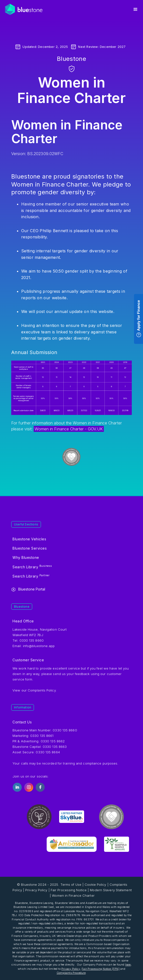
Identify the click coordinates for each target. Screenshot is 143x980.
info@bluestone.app (39, 646)
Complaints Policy (42, 690)
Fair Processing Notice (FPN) (101, 969)
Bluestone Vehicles (29, 539)
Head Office (23, 621)
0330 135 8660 (65, 730)
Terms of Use (71, 884)
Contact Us (22, 722)
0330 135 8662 (53, 741)
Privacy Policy (36, 890)
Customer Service (28, 660)
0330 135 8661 (42, 736)
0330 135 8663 (55, 747)
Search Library (32, 567)
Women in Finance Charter (73, 895)
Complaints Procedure (71, 973)
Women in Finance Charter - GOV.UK (69, 429)
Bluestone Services (30, 548)
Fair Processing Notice (69, 890)
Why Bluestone (26, 557)
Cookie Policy (95, 884)
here (128, 965)
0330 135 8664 (48, 752)
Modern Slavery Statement (111, 890)
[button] (136, 9)
